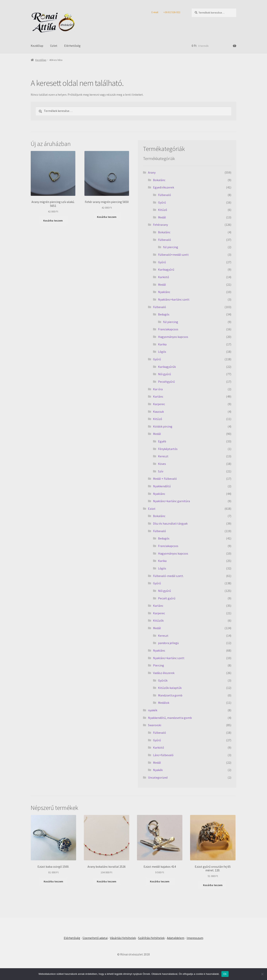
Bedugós (164, 314)
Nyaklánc (164, 292)
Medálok (164, 703)
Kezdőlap (37, 46)
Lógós (162, 352)
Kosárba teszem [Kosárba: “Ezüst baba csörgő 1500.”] (53, 881)
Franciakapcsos (168, 329)
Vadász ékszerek (164, 673)
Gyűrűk (163, 680)
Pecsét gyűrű (167, 598)
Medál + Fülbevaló (165, 479)
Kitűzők (158, 620)
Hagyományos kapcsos (173, 337)
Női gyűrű (165, 374)
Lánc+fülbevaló (163, 755)
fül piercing (171, 247)
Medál (162, 217)
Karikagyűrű (166, 269)
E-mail (155, 12)
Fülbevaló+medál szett (173, 255)
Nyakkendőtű (162, 486)
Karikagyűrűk (167, 367)
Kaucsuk (158, 412)
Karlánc (158, 396)
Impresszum (195, 938)
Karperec (159, 404)
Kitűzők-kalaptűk (170, 688)
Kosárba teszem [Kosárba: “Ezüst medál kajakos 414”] (160, 881)
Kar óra (158, 389)
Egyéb (162, 441)
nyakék (153, 710)
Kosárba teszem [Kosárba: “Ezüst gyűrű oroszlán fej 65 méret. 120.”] (213, 885)
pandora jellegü (168, 643)
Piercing (159, 665)
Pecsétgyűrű (166, 382)
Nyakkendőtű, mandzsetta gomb (170, 718)
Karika (162, 344)
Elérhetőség (72, 46)
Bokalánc (159, 180)
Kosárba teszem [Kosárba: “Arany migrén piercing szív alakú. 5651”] (53, 221)
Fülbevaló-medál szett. (168, 576)
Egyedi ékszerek (164, 187)
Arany (152, 172)
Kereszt (163, 456)
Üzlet (54, 46)
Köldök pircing (163, 426)
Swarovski (155, 725)
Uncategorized (158, 777)
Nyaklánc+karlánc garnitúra (171, 501)
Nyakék (158, 770)
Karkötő (164, 277)
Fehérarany (160, 225)
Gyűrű (162, 202)
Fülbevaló (165, 195)
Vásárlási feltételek (123, 938)
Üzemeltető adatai (95, 938)
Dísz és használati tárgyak (170, 523)
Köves (162, 464)
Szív (161, 471)
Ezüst (152, 509)
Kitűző (163, 210)
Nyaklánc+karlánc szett (174, 299)
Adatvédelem (176, 938)
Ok (225, 974)
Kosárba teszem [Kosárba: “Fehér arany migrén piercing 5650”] (107, 217)
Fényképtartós (168, 449)
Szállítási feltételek (151, 938)
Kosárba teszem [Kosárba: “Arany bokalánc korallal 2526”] (107, 881)
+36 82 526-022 (172, 12)
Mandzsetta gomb (170, 695)
